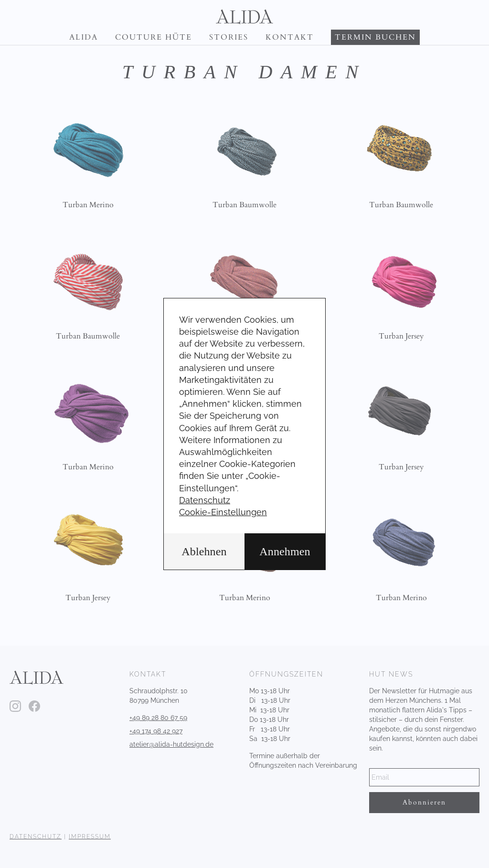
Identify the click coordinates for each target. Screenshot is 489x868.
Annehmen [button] (285, 551)
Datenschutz (205, 500)
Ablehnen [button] (204, 551)
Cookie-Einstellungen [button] (223, 512)
